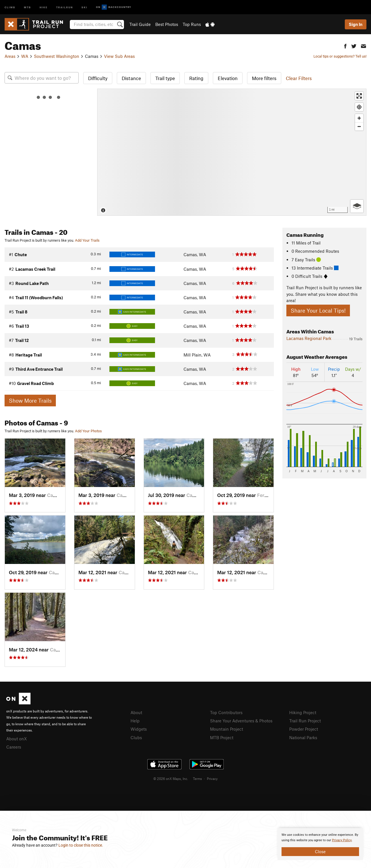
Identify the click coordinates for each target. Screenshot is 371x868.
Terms (197, 779)
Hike (44, 7)
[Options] (357, 206)
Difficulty (98, 78)
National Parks (303, 737)
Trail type (165, 78)
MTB (27, 7)
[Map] (232, 152)
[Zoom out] (359, 126)
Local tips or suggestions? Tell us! (340, 56)
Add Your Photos (88, 431)
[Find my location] (359, 107)
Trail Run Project (305, 721)
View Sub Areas (119, 56)
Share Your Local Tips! (318, 310)
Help (135, 721)
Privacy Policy (342, 840)
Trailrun (65, 7)
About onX (17, 739)
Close (320, 851)
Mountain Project (227, 729)
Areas (10, 56)
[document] (320, 844)
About (136, 712)
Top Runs (192, 24)
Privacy (212, 779)
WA (25, 56)
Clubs (136, 737)
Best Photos (167, 24)
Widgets (139, 729)
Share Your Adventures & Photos (241, 721)
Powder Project (304, 729)
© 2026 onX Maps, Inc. (171, 779)
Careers (14, 747)
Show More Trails (30, 401)
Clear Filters (299, 78)
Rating (196, 78)
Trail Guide (140, 24)
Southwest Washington (57, 56)
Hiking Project (303, 712)
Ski (84, 7)
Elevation (228, 78)
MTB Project (222, 737)
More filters (264, 78)
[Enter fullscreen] (359, 96)
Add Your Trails (87, 240)
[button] (345, 45)
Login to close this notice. (81, 845)
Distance (131, 78)
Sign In (356, 24)
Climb (10, 7)
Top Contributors (226, 712)
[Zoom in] (359, 118)
